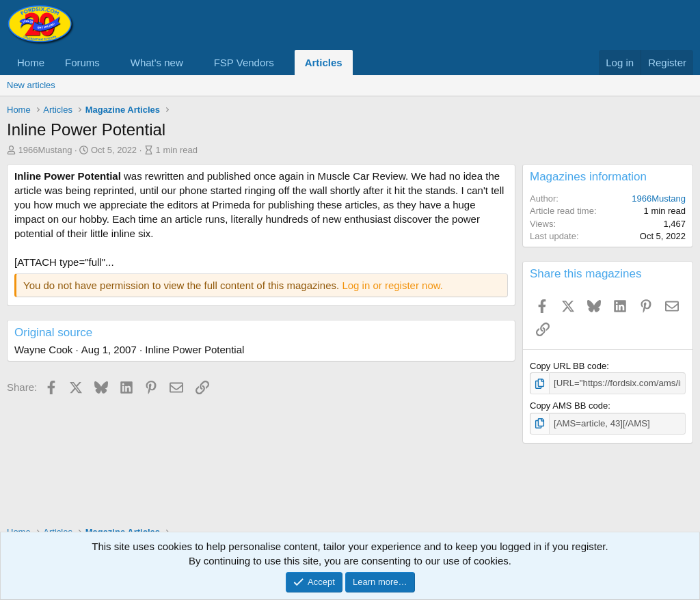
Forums (82, 63)
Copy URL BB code (568, 366)
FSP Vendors (244, 63)
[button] (111, 63)
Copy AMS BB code (569, 406)
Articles (324, 63)
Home (31, 63)
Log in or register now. (392, 285)
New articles (31, 85)
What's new (157, 63)
